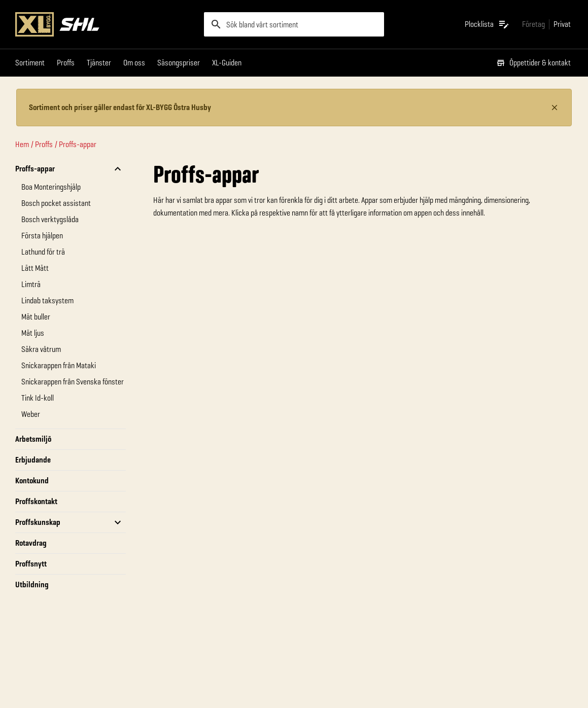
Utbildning (32, 585)
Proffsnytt (31, 564)
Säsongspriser (179, 63)
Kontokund (32, 481)
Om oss (134, 63)
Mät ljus (33, 333)
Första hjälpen (42, 236)
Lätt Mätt (35, 268)
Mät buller (36, 317)
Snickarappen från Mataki (59, 365)
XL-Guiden (227, 63)
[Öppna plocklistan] (487, 24)
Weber (31, 414)
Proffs (66, 63)
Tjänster (99, 63)
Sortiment (30, 63)
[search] (294, 24)
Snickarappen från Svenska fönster (73, 382)
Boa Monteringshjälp (51, 187)
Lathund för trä (43, 252)
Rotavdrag (31, 543)
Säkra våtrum (41, 349)
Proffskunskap (38, 522)
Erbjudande (33, 460)
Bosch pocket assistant (56, 203)
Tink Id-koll (38, 398)
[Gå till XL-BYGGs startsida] (106, 24)
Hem (22, 144)
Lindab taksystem (47, 300)
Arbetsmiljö (33, 439)
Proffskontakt (36, 501)
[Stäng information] (555, 108)
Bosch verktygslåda (50, 219)
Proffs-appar (78, 144)
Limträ (31, 284)
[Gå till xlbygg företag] (533, 24)
